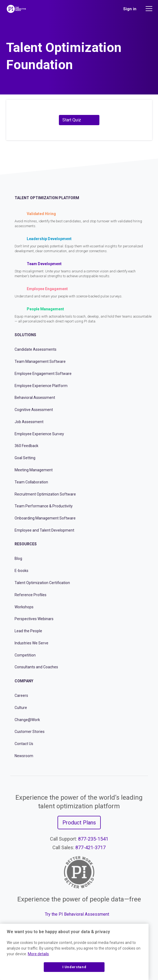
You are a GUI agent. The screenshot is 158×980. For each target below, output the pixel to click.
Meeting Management (34, 470)
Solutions (25, 335)
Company (24, 681)
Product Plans (79, 823)
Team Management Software (40, 361)
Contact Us (24, 744)
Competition (25, 655)
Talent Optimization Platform (47, 198)
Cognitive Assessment (34, 410)
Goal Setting (25, 458)
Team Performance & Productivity (44, 506)
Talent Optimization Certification (42, 583)
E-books (21, 571)
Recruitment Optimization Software (45, 494)
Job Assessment (29, 422)
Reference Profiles (31, 595)
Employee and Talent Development (44, 530)
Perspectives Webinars (34, 619)
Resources (26, 544)
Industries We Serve (31, 643)
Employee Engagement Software (43, 374)
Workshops (24, 607)
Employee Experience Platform (41, 386)
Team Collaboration (31, 482)
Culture (21, 708)
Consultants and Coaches (36, 667)
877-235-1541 (93, 839)
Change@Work (27, 720)
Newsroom (24, 756)
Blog (18, 559)
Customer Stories (30, 732)
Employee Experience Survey (39, 434)
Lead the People (28, 631)
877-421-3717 (90, 847)
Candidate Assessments (36, 349)
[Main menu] (150, 9)
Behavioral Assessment (35, 398)
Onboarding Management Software (45, 518)
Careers (21, 696)
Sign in (130, 9)
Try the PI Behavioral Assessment (77, 914)
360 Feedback (26, 446)
